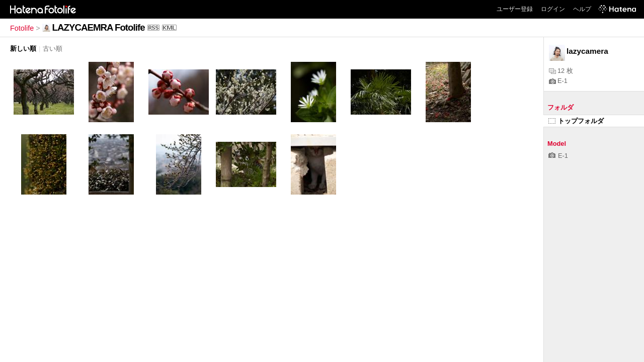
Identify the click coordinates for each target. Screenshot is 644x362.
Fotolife (22, 28)
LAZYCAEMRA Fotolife (99, 27)
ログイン (553, 9)
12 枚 (561, 71)
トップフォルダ (576, 121)
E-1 (558, 81)
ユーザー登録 (515, 9)
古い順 (53, 49)
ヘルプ (582, 9)
